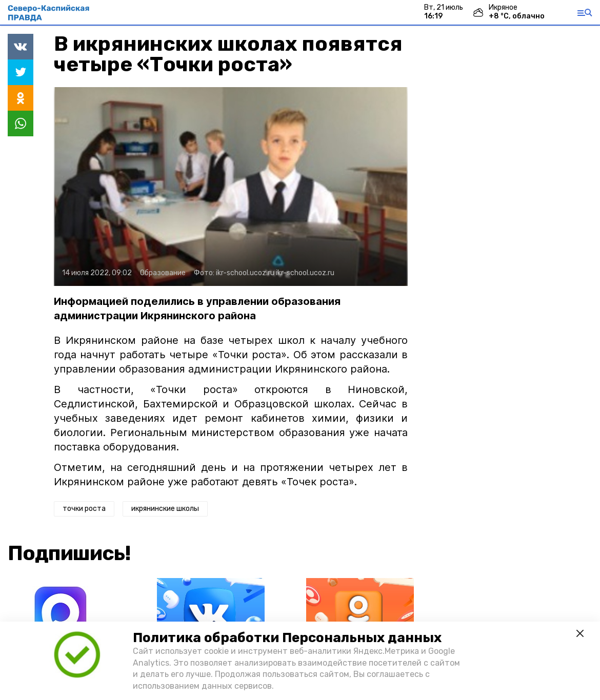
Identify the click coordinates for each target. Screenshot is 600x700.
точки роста (84, 509)
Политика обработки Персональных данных (287, 638)
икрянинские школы (165, 509)
